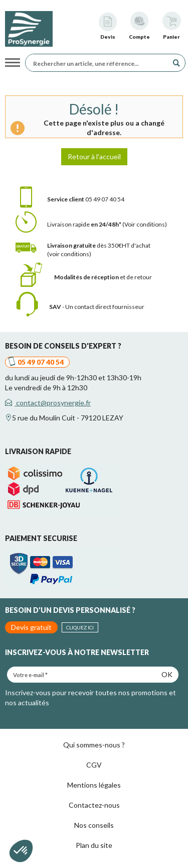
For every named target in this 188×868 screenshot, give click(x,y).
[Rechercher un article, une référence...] (99, 63)
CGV (94, 765)
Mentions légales (94, 785)
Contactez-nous (94, 805)
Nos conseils (94, 825)
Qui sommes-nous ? (94, 745)
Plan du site (94, 845)
